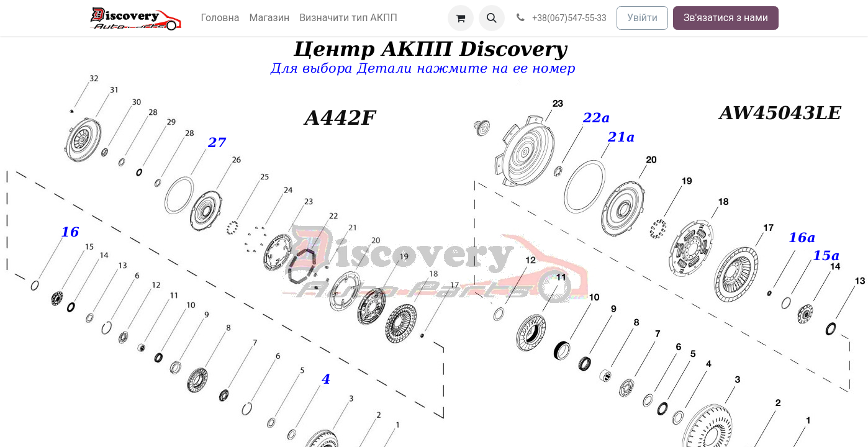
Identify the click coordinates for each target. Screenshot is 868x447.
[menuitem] (220, 18)
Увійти (642, 18)
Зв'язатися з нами (726, 18)
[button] (492, 18)
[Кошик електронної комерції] (461, 18)
